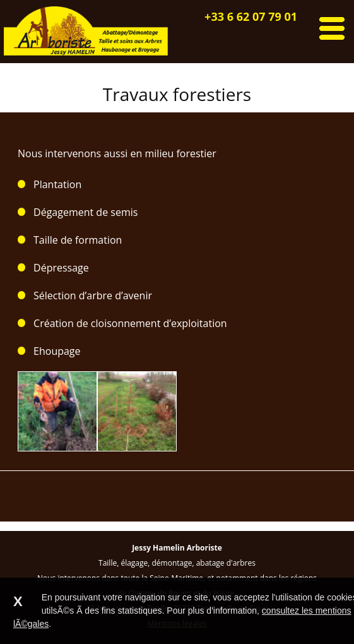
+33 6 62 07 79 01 (251, 16)
